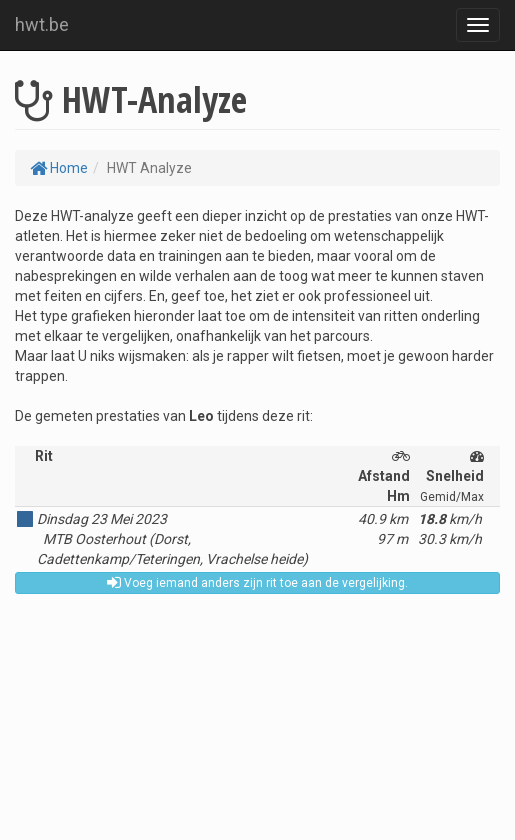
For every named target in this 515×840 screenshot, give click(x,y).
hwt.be (42, 24)
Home (59, 168)
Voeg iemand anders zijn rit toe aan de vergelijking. (257, 583)
